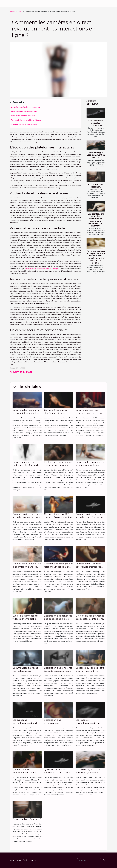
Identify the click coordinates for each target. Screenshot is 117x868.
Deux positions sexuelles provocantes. (96, 123)
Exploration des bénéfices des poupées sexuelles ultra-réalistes (58, 619)
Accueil (13, 12)
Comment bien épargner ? (96, 186)
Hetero (12, 860)
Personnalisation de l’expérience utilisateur (26, 120)
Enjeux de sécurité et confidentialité (24, 124)
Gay (19, 860)
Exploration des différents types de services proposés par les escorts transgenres (58, 671)
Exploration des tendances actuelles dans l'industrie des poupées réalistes (90, 517)
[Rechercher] (89, 860)
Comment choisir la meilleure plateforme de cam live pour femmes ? (26, 465)
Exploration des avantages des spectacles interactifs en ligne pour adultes (90, 619)
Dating (26, 860)
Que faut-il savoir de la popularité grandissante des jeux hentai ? (57, 773)
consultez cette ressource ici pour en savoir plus (42, 269)
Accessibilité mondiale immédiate (23, 116)
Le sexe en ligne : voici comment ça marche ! (96, 155)
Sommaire (18, 102)
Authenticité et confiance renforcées (24, 111)
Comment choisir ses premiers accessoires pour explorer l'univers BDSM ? (90, 413)
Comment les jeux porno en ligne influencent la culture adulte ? (26, 413)
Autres (20, 12)
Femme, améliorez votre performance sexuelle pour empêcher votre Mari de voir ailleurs (96, 257)
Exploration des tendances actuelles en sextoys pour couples (27, 517)
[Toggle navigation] (13, 3)
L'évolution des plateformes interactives (26, 107)
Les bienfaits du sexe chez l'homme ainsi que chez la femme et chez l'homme (96, 220)
